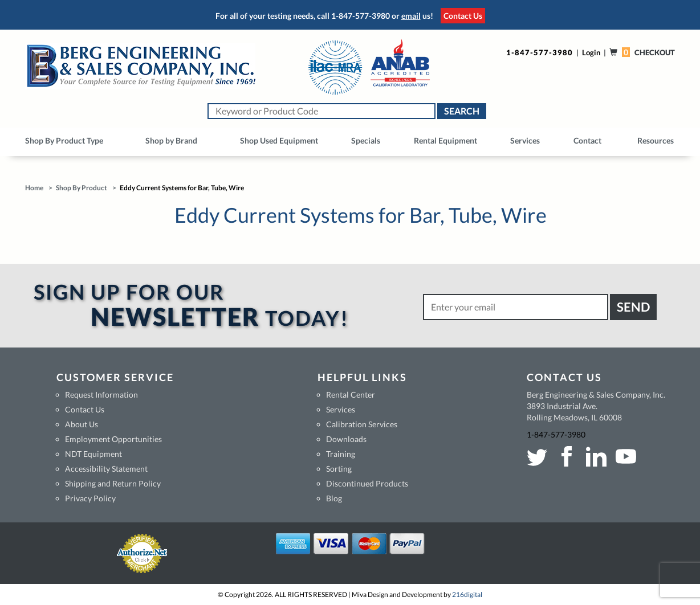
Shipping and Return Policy (113, 483)
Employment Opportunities (113, 439)
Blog (334, 498)
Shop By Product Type (64, 140)
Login (591, 52)
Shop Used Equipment (279, 140)
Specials (366, 140)
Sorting (339, 469)
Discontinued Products (367, 483)
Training (341, 454)
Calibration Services (362, 424)
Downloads (346, 439)
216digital (467, 594)
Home (34, 188)
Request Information (101, 395)
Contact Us (463, 16)
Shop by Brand (171, 140)
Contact (587, 140)
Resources (656, 140)
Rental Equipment (445, 140)
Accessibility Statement (106, 469)
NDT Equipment (93, 454)
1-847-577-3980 (361, 16)
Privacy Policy (90, 498)
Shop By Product (82, 188)
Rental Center (351, 395)
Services (525, 140)
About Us (82, 424)
